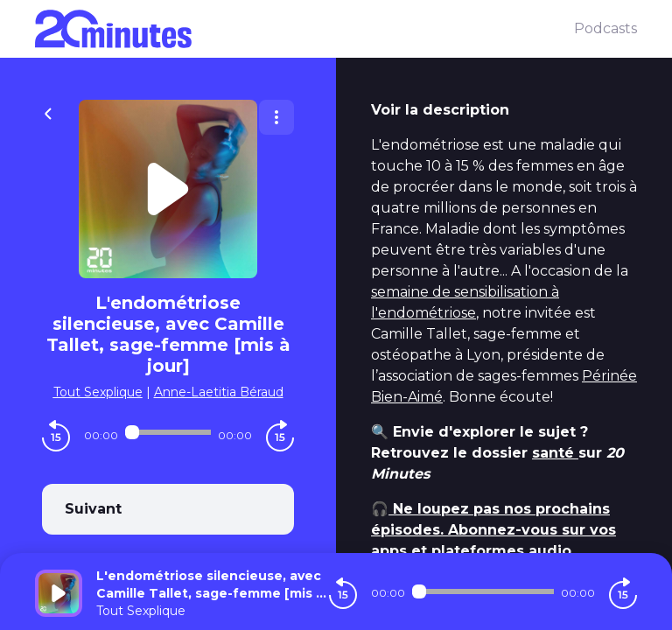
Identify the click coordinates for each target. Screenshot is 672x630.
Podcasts (605, 28)
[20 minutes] (304, 29)
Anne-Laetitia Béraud (219, 392)
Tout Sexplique (98, 392)
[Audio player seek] (168, 432)
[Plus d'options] (276, 117)
